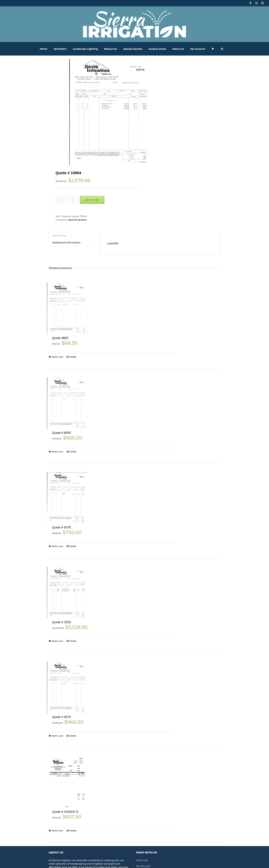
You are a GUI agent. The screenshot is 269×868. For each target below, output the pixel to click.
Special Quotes (77, 220)
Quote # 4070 (62, 717)
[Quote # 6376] (67, 498)
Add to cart (92, 200)
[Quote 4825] (67, 309)
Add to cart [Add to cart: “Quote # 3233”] (57, 641)
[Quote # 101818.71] (67, 782)
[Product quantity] (66, 200)
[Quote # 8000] (67, 403)
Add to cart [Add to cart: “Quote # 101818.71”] (57, 831)
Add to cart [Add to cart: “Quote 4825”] (57, 357)
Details (73, 357)
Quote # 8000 (62, 433)
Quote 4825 (60, 338)
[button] (222, 49)
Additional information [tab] (66, 243)
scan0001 (113, 243)
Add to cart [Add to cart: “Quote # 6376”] (57, 546)
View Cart (142, 860)
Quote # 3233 (62, 622)
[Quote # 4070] (67, 688)
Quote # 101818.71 (65, 812)
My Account (144, 866)
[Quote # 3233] (67, 593)
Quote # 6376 (62, 527)
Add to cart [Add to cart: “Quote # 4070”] (57, 736)
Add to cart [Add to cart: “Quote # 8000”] (57, 452)
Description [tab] (60, 236)
